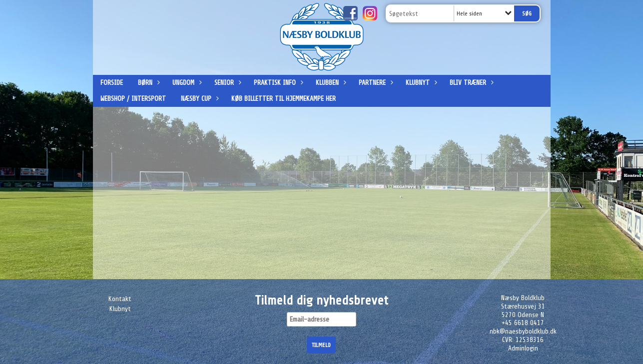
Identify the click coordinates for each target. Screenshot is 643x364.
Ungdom (186, 83)
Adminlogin (523, 348)
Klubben (330, 83)
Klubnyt (420, 83)
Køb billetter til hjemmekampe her (284, 99)
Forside (112, 83)
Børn (148, 83)
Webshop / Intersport (133, 99)
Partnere (375, 83)
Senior (227, 83)
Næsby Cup (199, 99)
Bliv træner (470, 83)
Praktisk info (277, 83)
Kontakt (120, 299)
